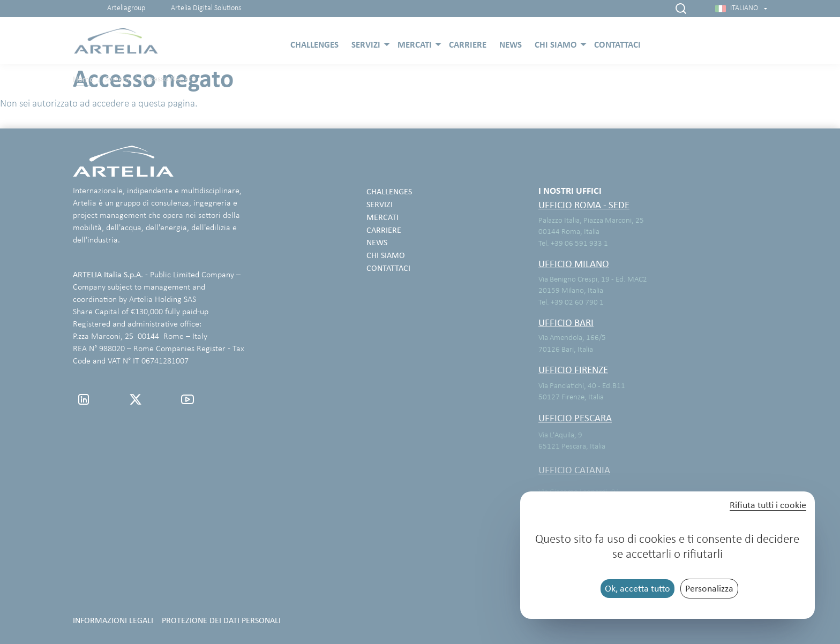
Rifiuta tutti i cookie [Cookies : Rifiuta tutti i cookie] (768, 505)
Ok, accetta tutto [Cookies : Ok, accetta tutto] (637, 588)
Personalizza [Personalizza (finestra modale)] (709, 588)
